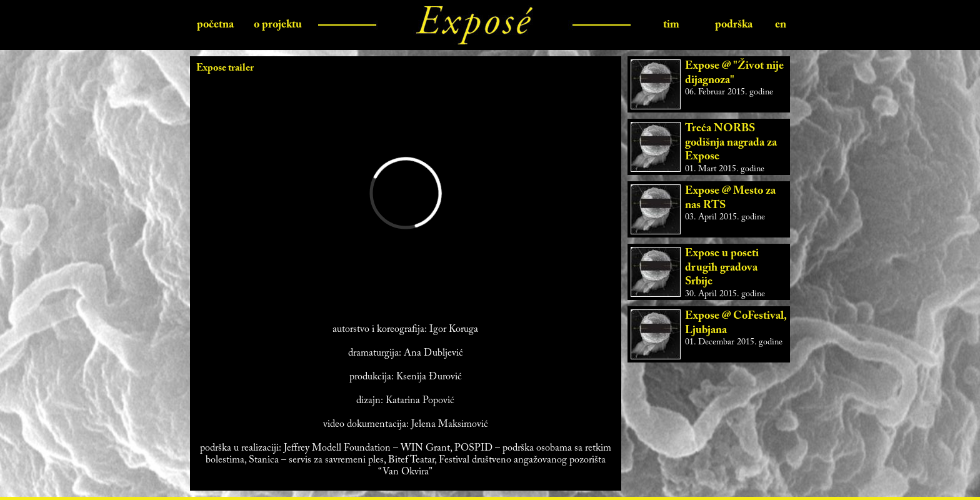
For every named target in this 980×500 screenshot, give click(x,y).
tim (671, 25)
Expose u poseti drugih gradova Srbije (722, 268)
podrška (734, 25)
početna (215, 25)
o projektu (278, 25)
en (781, 25)
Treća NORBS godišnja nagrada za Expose (731, 143)
